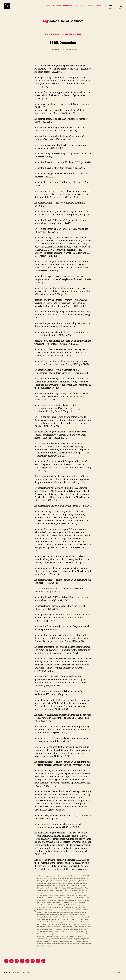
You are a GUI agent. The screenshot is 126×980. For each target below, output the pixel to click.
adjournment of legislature (58, 879)
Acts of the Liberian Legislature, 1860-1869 (63, 38)
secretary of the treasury (46, 936)
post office (47, 924)
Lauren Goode (47, 915)
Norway (66, 920)
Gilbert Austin (47, 903)
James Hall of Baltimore (80, 910)
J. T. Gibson (58, 908)
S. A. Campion (68, 931)
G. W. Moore (69, 901)
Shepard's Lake (71, 936)
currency (77, 886)
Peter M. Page (52, 922)
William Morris (62, 948)
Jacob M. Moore (43, 910)
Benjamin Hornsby (67, 882)
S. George (47, 934)
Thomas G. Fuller (43, 941)
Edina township (76, 889)
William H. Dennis (50, 948)
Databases (79, 7)
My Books (57, 7)
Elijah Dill (59, 891)
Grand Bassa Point (77, 903)
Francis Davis (49, 898)
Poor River (72, 922)
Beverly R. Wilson (81, 882)
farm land (46, 896)
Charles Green (58, 886)
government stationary (61, 903)
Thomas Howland (56, 941)
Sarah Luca (87, 934)
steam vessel (82, 936)
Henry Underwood (69, 905)
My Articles (68, 7)
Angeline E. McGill (84, 879)
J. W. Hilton (67, 908)
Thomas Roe (68, 941)
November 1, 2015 (71, 53)
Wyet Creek (72, 948)
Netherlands (59, 920)
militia (79, 917)
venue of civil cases (63, 946)
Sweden (72, 938)
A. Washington (42, 879)
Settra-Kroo (60, 936)
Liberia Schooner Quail (61, 915)
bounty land (47, 884)
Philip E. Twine (63, 922)
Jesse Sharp (53, 912)
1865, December (63, 45)
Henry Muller (46, 905)
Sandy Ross (78, 934)
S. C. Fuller (78, 931)
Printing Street (69, 924)
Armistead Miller (54, 882)
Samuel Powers (57, 934)
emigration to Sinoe (67, 894)
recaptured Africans (51, 929)
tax (77, 938)
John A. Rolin (63, 912)
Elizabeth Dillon (68, 891)
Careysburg (76, 884)
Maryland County (58, 917)
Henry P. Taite (57, 905)
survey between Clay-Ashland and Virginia (53, 938)
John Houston (82, 912)
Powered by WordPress (22, 974)
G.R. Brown (78, 901)
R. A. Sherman (64, 927)
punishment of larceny (50, 927)
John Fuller (72, 912)
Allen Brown (73, 879)
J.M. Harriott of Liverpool (80, 908)
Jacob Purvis (54, 910)
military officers (71, 917)
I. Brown (50, 908)
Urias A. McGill (50, 946)
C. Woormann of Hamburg (61, 884)
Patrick (56, 53)
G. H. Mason (51, 901)
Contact (98, 7)
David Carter (56, 889)
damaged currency (44, 889)
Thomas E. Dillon (85, 938)
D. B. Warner (86, 886)
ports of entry (82, 922)
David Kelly (65, 889)
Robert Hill (59, 931)
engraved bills (80, 894)
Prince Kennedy (57, 924)
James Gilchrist (65, 910)
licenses (73, 915)
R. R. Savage (74, 927)
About (90, 7)
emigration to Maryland (51, 894)
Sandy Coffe (68, 934)
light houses (81, 915)
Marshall (48, 917)
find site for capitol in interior (60, 896)
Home (48, 7)
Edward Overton (49, 891)
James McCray (43, 912)
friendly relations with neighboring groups (69, 898)
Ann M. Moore (42, 882)
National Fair (49, 920)
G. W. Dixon (60, 901)
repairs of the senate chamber (70, 929)
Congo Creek (68, 886)
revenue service (48, 931)
